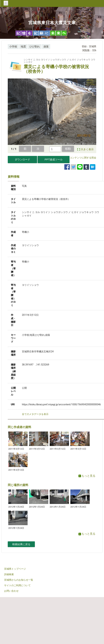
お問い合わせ (11, 591)
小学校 (13, 47)
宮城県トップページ (15, 569)
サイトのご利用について (17, 585)
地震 (23, 47)
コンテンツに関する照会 (83, 158)
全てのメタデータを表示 (35, 414)
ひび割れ (35, 47)
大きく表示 (87, 149)
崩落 (46, 47)
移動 (68, 149)
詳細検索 (9, 574)
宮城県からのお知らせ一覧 (19, 580)
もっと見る (87, 476)
